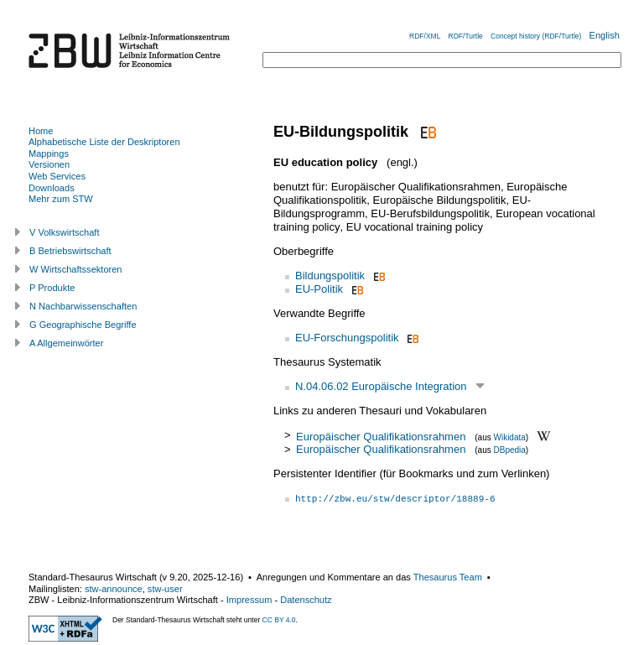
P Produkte (52, 288)
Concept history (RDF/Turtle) (536, 36)
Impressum (249, 600)
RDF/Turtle (466, 36)
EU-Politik (319, 289)
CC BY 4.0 (279, 620)
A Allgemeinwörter (66, 343)
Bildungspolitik (330, 276)
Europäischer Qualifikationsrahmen (381, 436)
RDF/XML (425, 36)
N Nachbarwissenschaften (83, 306)
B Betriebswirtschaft (70, 251)
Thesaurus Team (448, 577)
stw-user (165, 589)
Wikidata (509, 437)
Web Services (57, 176)
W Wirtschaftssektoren (76, 269)
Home (41, 131)
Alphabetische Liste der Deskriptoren (104, 142)
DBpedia (509, 450)
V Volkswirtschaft (65, 232)
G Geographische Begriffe (83, 325)
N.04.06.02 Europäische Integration (381, 386)
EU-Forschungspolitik (347, 338)
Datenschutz (306, 600)
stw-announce (114, 589)
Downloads (52, 188)
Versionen (49, 164)
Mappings (49, 153)
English (605, 35)
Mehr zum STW (61, 199)
